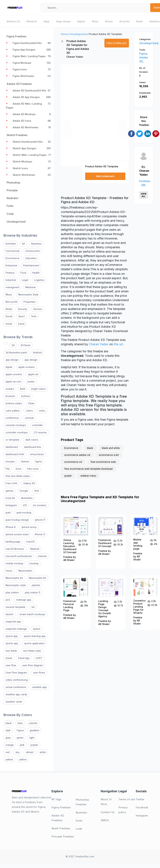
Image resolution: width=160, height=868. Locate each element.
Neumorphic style (16, 585)
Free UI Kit (11, 483)
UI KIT (39, 658)
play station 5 (33, 592)
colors (29, 411)
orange (10, 745)
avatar (31, 382)
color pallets (13, 411)
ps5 (8, 600)
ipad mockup (24, 513)
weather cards (14, 702)
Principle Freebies (63, 836)
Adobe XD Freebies (58, 818)
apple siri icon (13, 382)
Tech (34, 316)
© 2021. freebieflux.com (80, 856)
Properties (29, 302)
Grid (36, 491)
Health (36, 273)
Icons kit (10, 498)
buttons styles (14, 403)
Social (9, 316)
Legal (25, 280)
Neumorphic (25, 571)
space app (12, 636)
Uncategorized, (149, 43)
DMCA (105, 820)
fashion (25, 461)
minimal (42, 556)
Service (38, 309)
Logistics (39, 280)
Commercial (12, 251)
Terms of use (127, 799)
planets (36, 585)
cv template (12, 440)
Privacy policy (123, 810)
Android (37, 352)
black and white (111, 448)
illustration (27, 498)
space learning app (35, 636)
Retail (9, 309)
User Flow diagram (16, 673)
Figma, (144, 54)
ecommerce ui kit (109, 455)
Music (9, 294)
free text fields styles (18, 476)
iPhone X (40, 534)
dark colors (32, 440)
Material (35, 549)
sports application (34, 643)
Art (24, 244)
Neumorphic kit (14, 578)
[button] (67, 118)
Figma (20, 730)
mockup (34, 563)
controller (38, 425)
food (18, 469)
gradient (34, 730)
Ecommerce (13, 258)
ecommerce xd (73, 462)
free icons (33, 469)
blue (20, 723)
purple (34, 745)
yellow (9, 759)
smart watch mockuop (32, 614)
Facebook (142, 807)
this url (118, 344)
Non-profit (11, 302)
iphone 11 (40, 520)
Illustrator (82, 812)
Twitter (140, 799)
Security (23, 309)
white (43, 752)
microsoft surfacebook (19, 556)
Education (31, 258)
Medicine (30, 287)
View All (144, 195)
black (9, 723)
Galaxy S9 (29, 483)
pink (22, 745)
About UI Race (106, 802)
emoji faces (37, 454)
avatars (10, 389)
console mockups (16, 425)
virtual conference (16, 687)
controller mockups (17, 432)
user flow (11, 665)
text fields (11, 651)
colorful (33, 723)
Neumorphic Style (28, 294)
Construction (33, 251)
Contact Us (108, 812)
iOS (25, 505)
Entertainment (31, 265)
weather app (40, 687)
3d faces (26, 345)
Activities (11, 244)
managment (12, 287)
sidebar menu (88, 476)
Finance (10, 273)
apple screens (26, 367)
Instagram (11, 505)
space (36, 629)
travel (9, 324)
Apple (9, 367)
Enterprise (11, 265)
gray (8, 738)
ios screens (40, 505)
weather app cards (16, 694)
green (20, 738)
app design (12, 360)
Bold (23, 389)
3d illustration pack (16, 352)
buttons (26, 396)
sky (18, 752)
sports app (12, 643)
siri (33, 607)
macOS (30, 542)
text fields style (32, 651)
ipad (8, 513)
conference (12, 418)
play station (12, 592)
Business (36, 244)
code (79, 829)
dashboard (12, 447)
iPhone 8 (11, 527)
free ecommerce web (103, 462)
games (10, 491)
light (32, 738)
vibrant (30, 752)
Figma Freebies (61, 807)
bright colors (38, 389)
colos (42, 411)
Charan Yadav (75, 57)
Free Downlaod (117, 43)
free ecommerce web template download (88, 469)
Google (24, 491)
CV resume (40, 432)
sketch (9, 614)
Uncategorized (78, 34)
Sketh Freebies (61, 828)
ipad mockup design (17, 520)
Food (23, 273)
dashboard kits (33, 447)
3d (13, 345)
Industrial (11, 280)
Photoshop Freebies (82, 802)
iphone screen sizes (17, 534)
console (29, 418)
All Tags (56, 799)
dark (8, 730)
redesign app (24, 600)
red (8, 752)
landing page (13, 542)
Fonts (79, 821)
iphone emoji (29, 527)
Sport (22, 316)
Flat (8, 469)
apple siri (33, 374)
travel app (24, 658)
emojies (10, 461)
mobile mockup (14, 563)
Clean (31, 403)
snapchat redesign (16, 629)
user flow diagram (33, 665)
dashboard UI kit (15, 454)
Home (64, 34)
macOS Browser (15, 549)
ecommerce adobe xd (77, 455)
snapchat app (13, 622)
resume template (15, 607)
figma (39, 461)
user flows (39, 673)
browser (10, 396)
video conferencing (17, 680)
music (9, 571)
